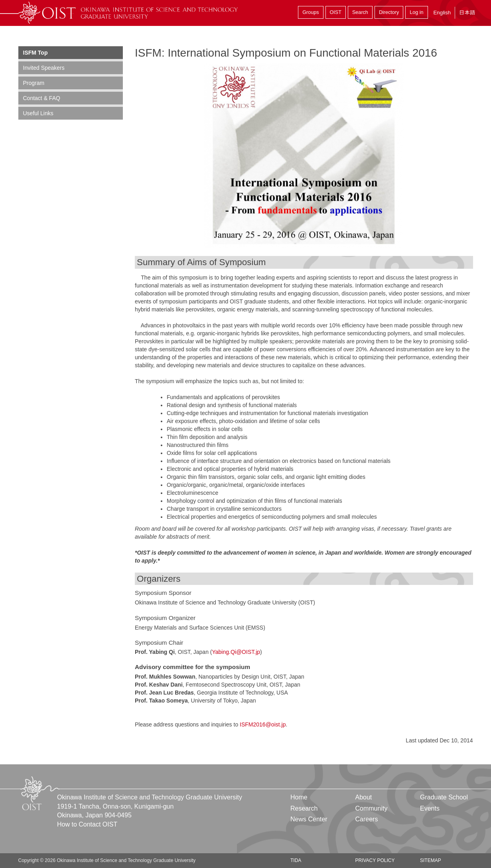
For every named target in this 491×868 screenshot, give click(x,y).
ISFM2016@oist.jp (263, 724)
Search (360, 12)
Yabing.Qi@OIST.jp (236, 652)
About (363, 797)
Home (299, 797)
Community (371, 808)
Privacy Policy (375, 860)
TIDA (296, 860)
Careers (366, 819)
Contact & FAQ (42, 98)
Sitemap (431, 860)
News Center (309, 819)
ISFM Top (35, 53)
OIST (336, 12)
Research (304, 808)
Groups (311, 12)
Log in (416, 12)
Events (430, 808)
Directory (389, 12)
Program (34, 83)
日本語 (467, 13)
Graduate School (444, 797)
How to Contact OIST (87, 824)
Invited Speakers (44, 68)
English (442, 13)
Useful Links (38, 113)
